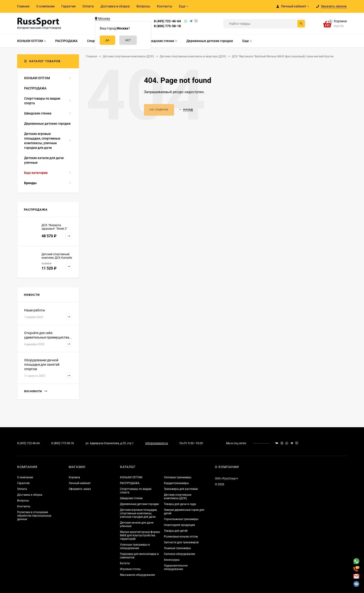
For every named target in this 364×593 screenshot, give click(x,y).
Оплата (88, 6)
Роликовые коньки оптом (181, 537)
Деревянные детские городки (139, 504)
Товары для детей (176, 531)
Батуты (125, 563)
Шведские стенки (131, 498)
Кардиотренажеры (176, 483)
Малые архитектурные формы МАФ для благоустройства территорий (140, 535)
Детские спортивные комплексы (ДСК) (178, 497)
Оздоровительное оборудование (176, 567)
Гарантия (68, 6)
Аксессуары (172, 560)
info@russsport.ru (157, 443)
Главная (23, 6)
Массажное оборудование (137, 575)
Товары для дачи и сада (180, 504)
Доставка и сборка (115, 6)
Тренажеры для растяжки (181, 489)
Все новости (36, 391)
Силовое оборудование (179, 554)
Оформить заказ (80, 489)
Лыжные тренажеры (177, 548)
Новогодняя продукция (179, 525)
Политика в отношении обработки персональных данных (34, 516)
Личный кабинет (80, 483)
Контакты (165, 6)
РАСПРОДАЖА (130, 483)
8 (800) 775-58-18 (167, 26)
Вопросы (143, 6)
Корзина (74, 477)
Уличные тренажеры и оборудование (135, 546)
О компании (45, 6)
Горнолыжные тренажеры (181, 519)
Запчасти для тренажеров (181, 542)
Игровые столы (130, 569)
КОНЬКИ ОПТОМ (131, 477)
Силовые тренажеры (178, 477)
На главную (159, 110)
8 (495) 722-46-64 (167, 21)
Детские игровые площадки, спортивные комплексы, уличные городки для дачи (139, 513)
